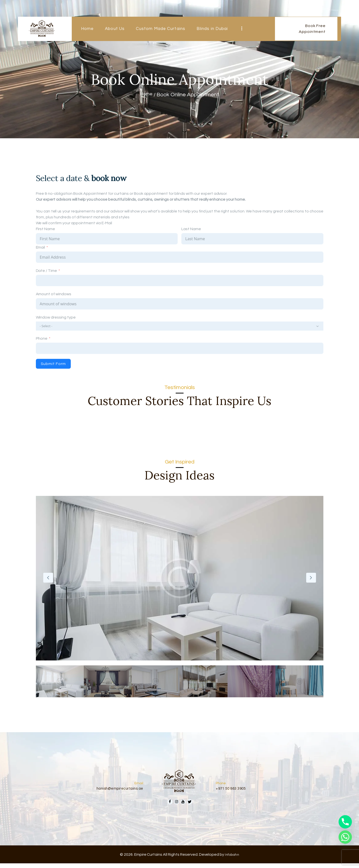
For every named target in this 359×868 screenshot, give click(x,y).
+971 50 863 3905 (233, 791)
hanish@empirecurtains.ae (116, 791)
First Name (46, 229)
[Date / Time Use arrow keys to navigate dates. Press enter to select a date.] (180, 280)
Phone (42, 339)
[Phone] (345, 822)
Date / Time (47, 271)
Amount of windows (54, 294)
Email (41, 247)
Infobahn (232, 859)
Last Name (191, 229)
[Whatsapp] (345, 837)
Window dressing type (56, 317)
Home (146, 95)
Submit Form (53, 364)
